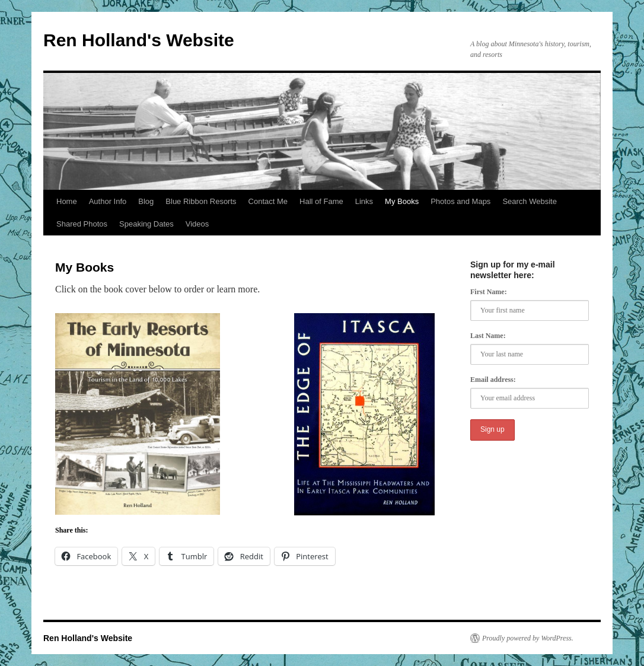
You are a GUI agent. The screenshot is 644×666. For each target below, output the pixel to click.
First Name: (489, 292)
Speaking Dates (146, 224)
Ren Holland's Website (139, 40)
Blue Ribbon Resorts (201, 201)
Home (67, 201)
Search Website (530, 201)
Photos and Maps (460, 201)
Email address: (493, 380)
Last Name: (488, 336)
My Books (402, 201)
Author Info (108, 201)
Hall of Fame (321, 201)
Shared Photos (82, 224)
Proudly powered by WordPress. (528, 638)
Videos (197, 224)
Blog (146, 201)
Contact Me (268, 201)
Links (364, 201)
